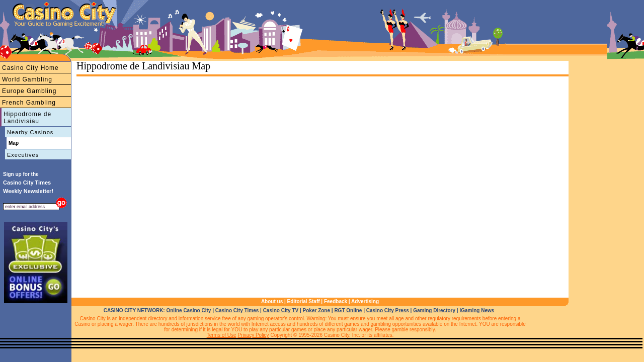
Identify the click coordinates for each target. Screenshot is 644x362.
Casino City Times (237, 310)
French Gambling (29, 103)
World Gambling (27, 79)
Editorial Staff (304, 301)
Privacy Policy (253, 335)
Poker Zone (316, 310)
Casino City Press (388, 310)
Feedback (336, 301)
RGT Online (348, 310)
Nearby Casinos (30, 132)
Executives (23, 155)
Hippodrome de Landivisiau (27, 118)
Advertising (365, 301)
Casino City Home (30, 68)
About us (272, 301)
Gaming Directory (434, 310)
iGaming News (477, 310)
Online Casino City (188, 310)
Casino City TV (281, 310)
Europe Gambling (29, 91)
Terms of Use (222, 335)
